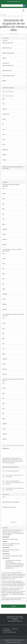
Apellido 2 (4, 58)
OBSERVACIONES (6, 448)
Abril (3, 204)
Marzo (4, 199)
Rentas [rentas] (5, 15)
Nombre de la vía (6, 114)
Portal (4, 129)
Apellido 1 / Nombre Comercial (8, 53)
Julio (3, 219)
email (3, 104)
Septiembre (5, 229)
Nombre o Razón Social (7, 48)
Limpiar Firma (14, 522)
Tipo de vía (5, 109)
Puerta (4, 145)
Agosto (4, 224)
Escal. (3, 134)
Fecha (4, 497)
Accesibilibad (7, 631)
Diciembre (4, 244)
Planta (4, 139)
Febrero (4, 194)
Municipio (4, 155)
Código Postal (5, 150)
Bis (3, 124)
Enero (4, 188)
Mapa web (15, 629)
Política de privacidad (9, 632)
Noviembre (5, 239)
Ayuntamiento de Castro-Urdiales (14, 642)
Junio (3, 214)
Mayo (3, 209)
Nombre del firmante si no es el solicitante (11, 502)
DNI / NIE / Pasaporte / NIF (8, 43)
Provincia (4, 160)
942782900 (15, 620)
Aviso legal (6, 629)
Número (4, 119)
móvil (3, 99)
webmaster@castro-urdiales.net (15, 621)
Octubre (4, 234)
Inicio (1, 15)
